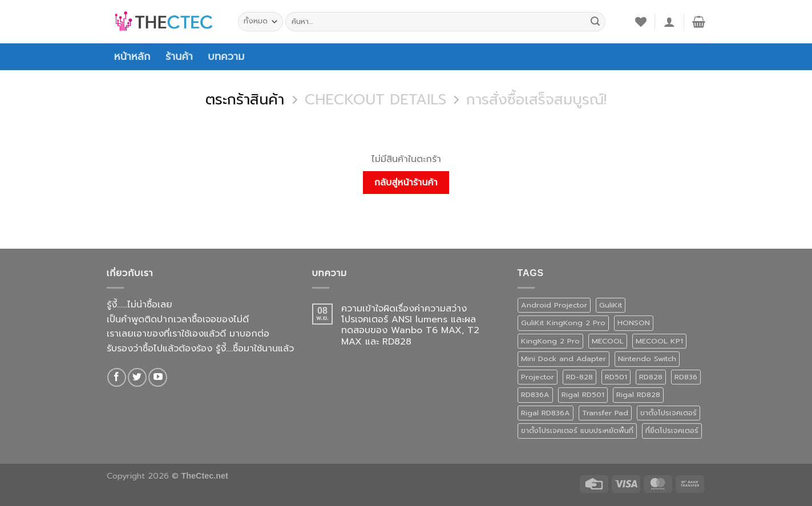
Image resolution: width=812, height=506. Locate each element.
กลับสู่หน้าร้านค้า (406, 182)
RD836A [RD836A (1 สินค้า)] (535, 394)
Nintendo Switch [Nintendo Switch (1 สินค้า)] (647, 359)
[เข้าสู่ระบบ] (669, 22)
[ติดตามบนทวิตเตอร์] (137, 377)
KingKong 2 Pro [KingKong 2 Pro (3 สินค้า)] (550, 341)
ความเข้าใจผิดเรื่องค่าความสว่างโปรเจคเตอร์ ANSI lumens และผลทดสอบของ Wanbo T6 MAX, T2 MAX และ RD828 (410, 325)
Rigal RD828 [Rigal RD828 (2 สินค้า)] (638, 394)
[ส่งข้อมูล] (595, 22)
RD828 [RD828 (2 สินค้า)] (651, 377)
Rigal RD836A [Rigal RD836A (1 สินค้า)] (546, 413)
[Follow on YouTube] (158, 377)
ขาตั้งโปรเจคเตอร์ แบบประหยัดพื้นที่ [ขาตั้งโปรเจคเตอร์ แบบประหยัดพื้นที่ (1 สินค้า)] (577, 430)
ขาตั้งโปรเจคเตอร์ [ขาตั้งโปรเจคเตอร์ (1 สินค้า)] (668, 413)
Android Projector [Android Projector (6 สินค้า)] (554, 305)
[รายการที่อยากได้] (641, 22)
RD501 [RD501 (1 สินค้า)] (616, 377)
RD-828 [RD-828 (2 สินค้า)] (579, 377)
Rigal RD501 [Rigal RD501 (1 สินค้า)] (583, 394)
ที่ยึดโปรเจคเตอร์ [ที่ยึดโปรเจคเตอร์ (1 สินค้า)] (672, 430)
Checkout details (375, 100)
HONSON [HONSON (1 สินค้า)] (634, 323)
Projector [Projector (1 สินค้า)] (538, 377)
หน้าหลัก (132, 56)
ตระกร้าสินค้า (245, 100)
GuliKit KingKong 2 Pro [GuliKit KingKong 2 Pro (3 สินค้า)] (563, 323)
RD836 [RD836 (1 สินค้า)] (686, 377)
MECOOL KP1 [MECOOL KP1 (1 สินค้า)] (659, 341)
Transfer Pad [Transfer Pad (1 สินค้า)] (605, 413)
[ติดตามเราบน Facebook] (117, 377)
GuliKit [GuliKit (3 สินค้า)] (611, 305)
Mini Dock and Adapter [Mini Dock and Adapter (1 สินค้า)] (563, 359)
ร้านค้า (179, 56)
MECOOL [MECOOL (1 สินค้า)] (608, 341)
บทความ (226, 56)
